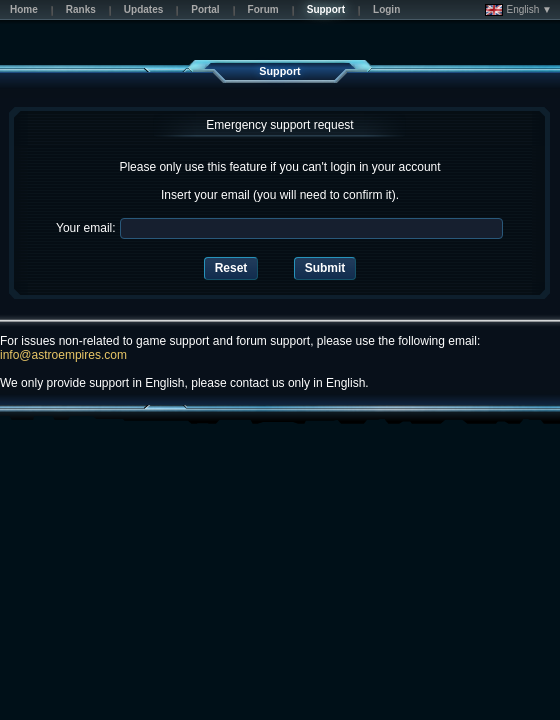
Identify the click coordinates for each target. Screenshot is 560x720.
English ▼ (518, 10)
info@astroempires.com (63, 355)
